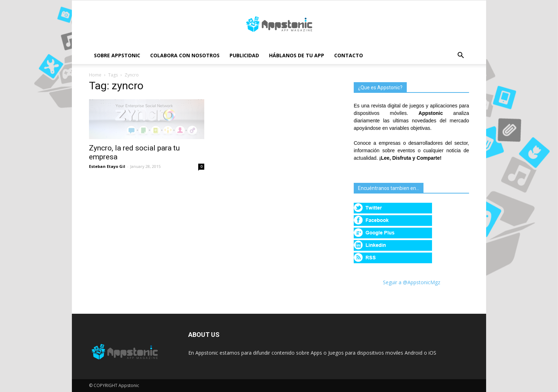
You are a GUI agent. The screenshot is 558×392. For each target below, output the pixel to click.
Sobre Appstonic (117, 55)
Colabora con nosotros (185, 55)
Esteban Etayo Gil (107, 166)
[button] (460, 56)
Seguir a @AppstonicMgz (412, 282)
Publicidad (244, 55)
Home (95, 75)
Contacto (349, 55)
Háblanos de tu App (297, 55)
